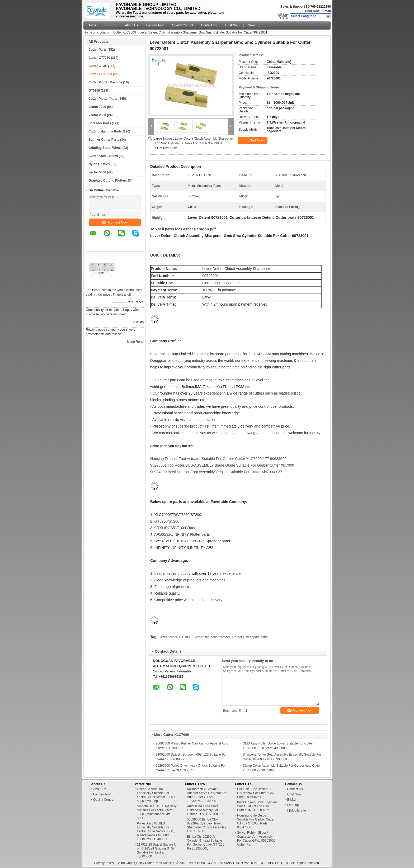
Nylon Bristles (99, 164)
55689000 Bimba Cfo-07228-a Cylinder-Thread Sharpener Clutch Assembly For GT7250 (206, 825)
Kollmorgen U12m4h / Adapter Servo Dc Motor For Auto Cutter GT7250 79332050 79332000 (207, 795)
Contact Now (115, 222)
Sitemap (293, 805)
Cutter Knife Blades (103, 156)
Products (110, 25)
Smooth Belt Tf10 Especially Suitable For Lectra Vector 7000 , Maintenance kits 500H (157, 812)
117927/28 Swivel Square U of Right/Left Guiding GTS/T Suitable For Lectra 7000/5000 (157, 850)
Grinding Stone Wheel (105, 148)
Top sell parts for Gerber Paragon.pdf (183, 229)
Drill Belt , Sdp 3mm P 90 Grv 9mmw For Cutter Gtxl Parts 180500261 (256, 793)
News (252, 25)
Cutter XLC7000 (124, 32)
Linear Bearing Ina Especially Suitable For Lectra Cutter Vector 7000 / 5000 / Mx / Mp (156, 795)
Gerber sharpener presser (212, 637)
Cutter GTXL (98, 66)
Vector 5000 (97, 172)
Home (92, 25)
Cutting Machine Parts (105, 131)
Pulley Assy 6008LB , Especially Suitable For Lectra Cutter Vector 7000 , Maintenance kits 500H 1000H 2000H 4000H (156, 831)
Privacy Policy (104, 863)
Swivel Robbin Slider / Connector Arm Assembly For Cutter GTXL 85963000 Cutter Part (256, 839)
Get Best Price (167, 148)
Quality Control (182, 25)
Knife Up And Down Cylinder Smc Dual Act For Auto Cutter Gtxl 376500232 (257, 806)
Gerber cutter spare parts (250, 637)
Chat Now (312, 11)
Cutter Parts (98, 50)
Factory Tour (155, 25)
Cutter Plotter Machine (105, 82)
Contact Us (209, 25)
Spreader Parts (100, 123)
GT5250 (94, 91)
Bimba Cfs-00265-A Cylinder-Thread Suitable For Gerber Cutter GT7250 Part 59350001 (206, 843)
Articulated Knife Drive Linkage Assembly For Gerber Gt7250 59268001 (205, 810)
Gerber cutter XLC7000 (175, 637)
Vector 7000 (97, 107)
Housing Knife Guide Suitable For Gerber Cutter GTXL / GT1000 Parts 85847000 (256, 821)
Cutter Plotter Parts (103, 99)
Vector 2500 (97, 115)
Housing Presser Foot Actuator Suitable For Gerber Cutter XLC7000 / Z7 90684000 (218, 459)
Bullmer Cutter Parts (104, 140)
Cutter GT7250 (99, 58)
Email (327, 11)
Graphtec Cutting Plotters (108, 181)
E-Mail (291, 800)
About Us (131, 25)
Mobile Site (296, 810)
